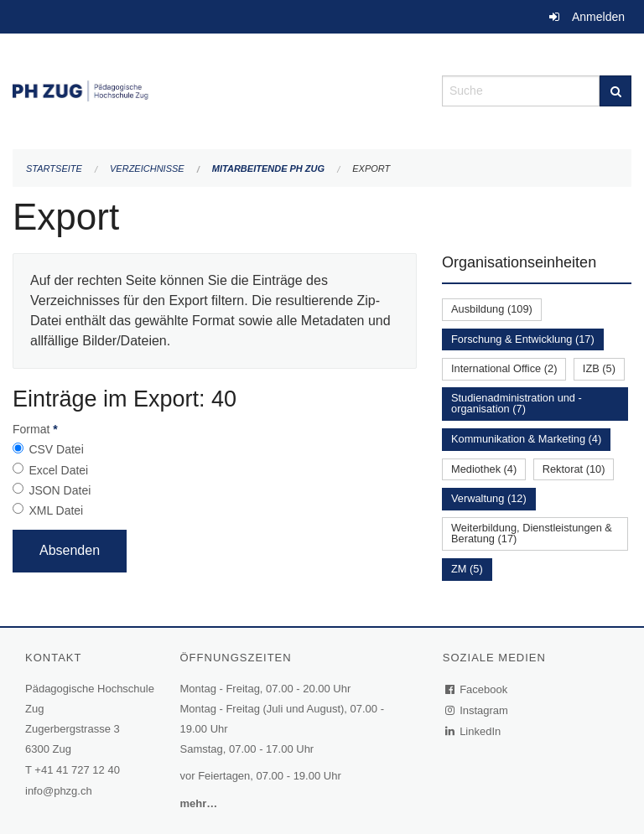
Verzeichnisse (147, 168)
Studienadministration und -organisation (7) (517, 403)
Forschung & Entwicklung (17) (523, 339)
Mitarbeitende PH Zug (268, 168)
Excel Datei (58, 470)
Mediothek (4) (484, 469)
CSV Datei (56, 449)
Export (371, 168)
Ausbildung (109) (492, 309)
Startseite (54, 168)
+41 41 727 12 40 (77, 770)
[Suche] (615, 91)
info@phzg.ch (59, 791)
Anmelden (598, 17)
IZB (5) (599, 368)
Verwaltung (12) (489, 498)
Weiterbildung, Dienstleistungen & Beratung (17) (532, 533)
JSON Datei (60, 490)
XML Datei (56, 510)
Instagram (478, 710)
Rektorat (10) (574, 469)
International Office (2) (504, 368)
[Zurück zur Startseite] (215, 89)
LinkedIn (474, 731)
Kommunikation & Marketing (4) (526, 439)
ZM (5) (467, 569)
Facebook (477, 689)
